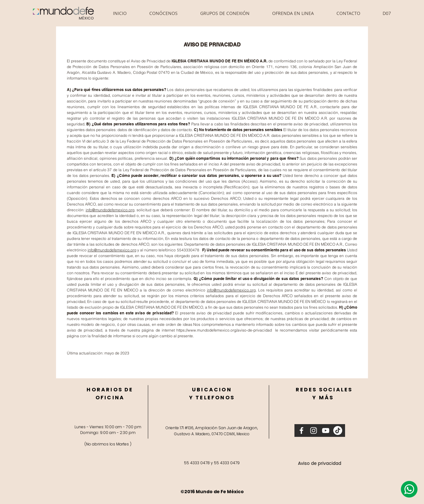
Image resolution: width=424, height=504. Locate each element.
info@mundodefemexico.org (110, 210)
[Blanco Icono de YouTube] (326, 430)
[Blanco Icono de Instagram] (314, 430)
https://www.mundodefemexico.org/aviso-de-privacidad (224, 330)
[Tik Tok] (338, 430)
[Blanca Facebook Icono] (301, 430)
